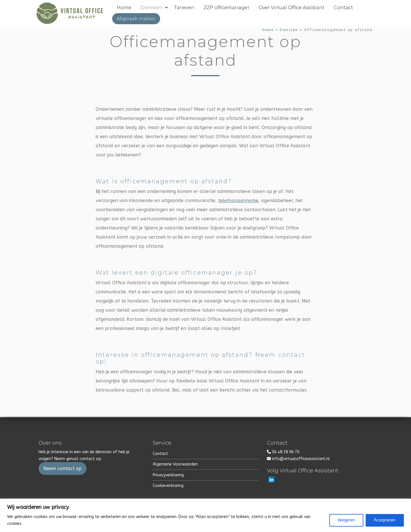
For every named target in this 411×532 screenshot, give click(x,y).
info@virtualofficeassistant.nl (301, 459)
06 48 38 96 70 (286, 452)
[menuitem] (128, 8)
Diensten (289, 31)
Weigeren (346, 520)
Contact (160, 454)
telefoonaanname (238, 202)
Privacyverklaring (168, 475)
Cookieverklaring (168, 486)
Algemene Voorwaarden (175, 464)
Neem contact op (63, 468)
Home (268, 31)
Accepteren (385, 520)
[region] (205, 515)
